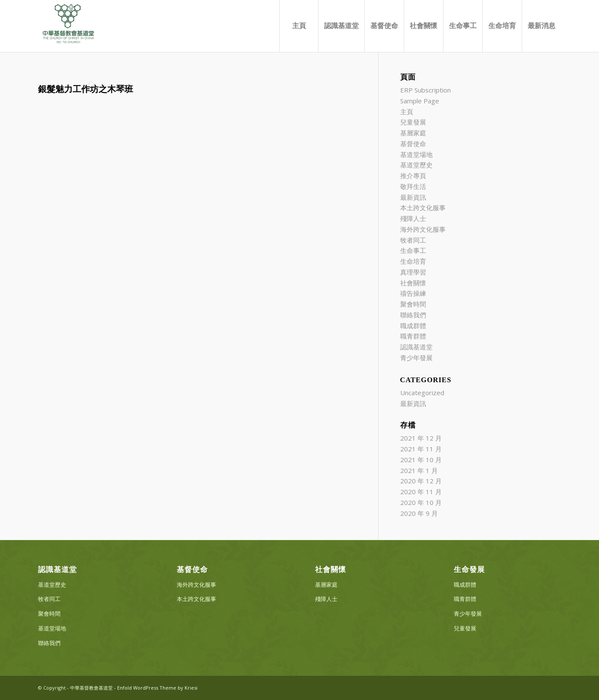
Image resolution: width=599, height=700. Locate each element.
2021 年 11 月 (421, 449)
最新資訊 (413, 197)
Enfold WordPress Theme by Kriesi (157, 688)
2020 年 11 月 (421, 492)
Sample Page (420, 101)
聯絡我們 (413, 315)
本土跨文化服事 (423, 208)
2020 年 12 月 (421, 481)
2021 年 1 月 (419, 470)
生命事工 (413, 250)
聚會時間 (413, 304)
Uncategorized (422, 393)
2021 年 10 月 (421, 460)
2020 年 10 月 (421, 502)
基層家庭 (413, 133)
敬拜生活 (413, 186)
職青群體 (413, 336)
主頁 (407, 112)
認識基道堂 (416, 347)
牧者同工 (413, 240)
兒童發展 (413, 122)
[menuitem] (299, 26)
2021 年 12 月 (421, 438)
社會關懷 (413, 283)
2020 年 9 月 (419, 513)
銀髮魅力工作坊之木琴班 (86, 89)
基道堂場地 (416, 154)
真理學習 (413, 272)
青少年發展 (416, 358)
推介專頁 (413, 176)
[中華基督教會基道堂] (68, 26)
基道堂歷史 (416, 165)
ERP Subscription (425, 90)
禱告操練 (413, 293)
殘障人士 (413, 218)
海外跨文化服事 (423, 229)
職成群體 (413, 326)
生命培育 (413, 261)
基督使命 (413, 144)
